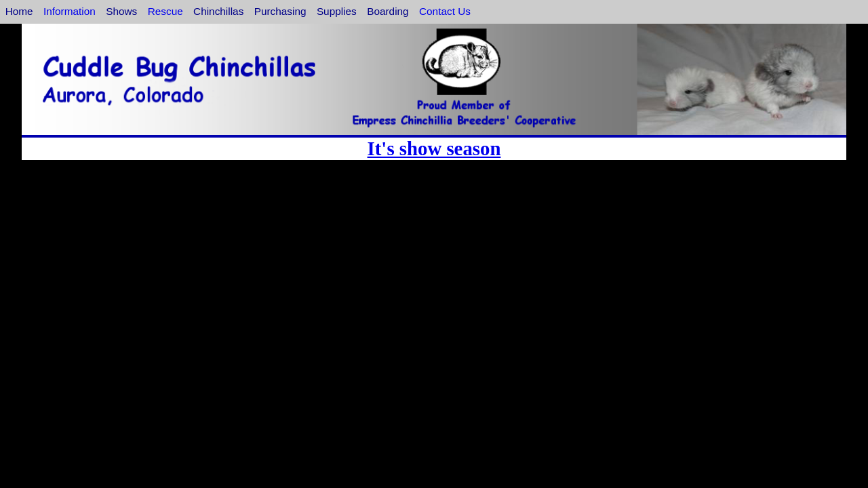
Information (70, 11)
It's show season (434, 148)
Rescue (165, 11)
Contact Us (445, 11)
